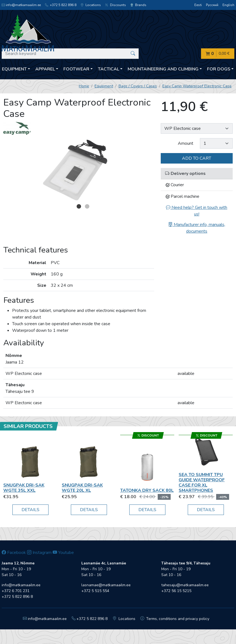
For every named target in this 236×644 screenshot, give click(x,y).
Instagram (39, 553)
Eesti (198, 5)
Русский (212, 5)
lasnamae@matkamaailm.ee (106, 585)
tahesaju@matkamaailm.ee (185, 585)
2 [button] (87, 206)
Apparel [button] (45, 69)
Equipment (104, 86)
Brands (138, 5)
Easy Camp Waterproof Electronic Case (197, 86)
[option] (79, 170)
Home (84, 86)
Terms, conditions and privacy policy (175, 619)
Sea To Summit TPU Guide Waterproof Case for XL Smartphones (202, 483)
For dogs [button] (219, 69)
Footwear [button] (76, 69)
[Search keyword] (70, 54)
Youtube (63, 553)
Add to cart (197, 158)
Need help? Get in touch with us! (197, 211)
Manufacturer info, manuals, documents (197, 228)
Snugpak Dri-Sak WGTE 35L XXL (24, 488)
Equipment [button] (14, 69)
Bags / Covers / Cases (138, 86)
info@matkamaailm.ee (21, 5)
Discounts (116, 5)
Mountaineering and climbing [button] (163, 69)
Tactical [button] (108, 69)
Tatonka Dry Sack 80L (147, 490)
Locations (91, 5)
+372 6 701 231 (16, 591)
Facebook (14, 553)
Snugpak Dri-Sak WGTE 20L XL (82, 488)
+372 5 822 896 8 (61, 5)
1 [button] (79, 206)
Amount (186, 143)
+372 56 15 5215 (176, 591)
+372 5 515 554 (95, 591)
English (228, 5)
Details (30, 510)
